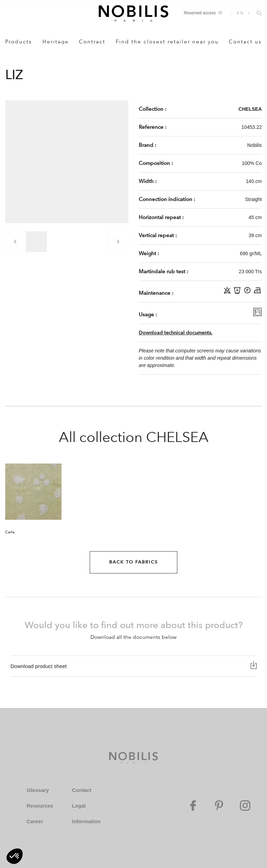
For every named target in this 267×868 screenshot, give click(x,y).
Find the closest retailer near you (167, 42)
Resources (40, 806)
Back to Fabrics (133, 562)
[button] (15, 856)
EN (241, 13)
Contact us (245, 42)
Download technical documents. (176, 333)
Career (35, 821)
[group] (37, 242)
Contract (92, 42)
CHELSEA (250, 109)
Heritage (56, 42)
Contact (82, 790)
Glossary (38, 790)
